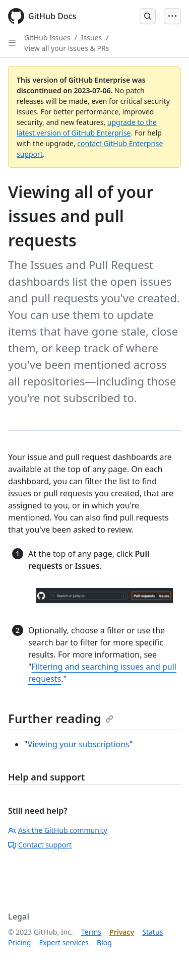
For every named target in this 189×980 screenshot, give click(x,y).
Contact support (40, 845)
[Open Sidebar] (12, 43)
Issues (91, 38)
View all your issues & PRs (67, 48)
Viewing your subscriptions (79, 744)
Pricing (19, 942)
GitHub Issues (47, 38)
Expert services (64, 942)
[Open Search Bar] (148, 16)
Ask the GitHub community (58, 830)
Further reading (61, 718)
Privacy (122, 932)
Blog (104, 942)
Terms (91, 932)
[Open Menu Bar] (172, 16)
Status (152, 932)
